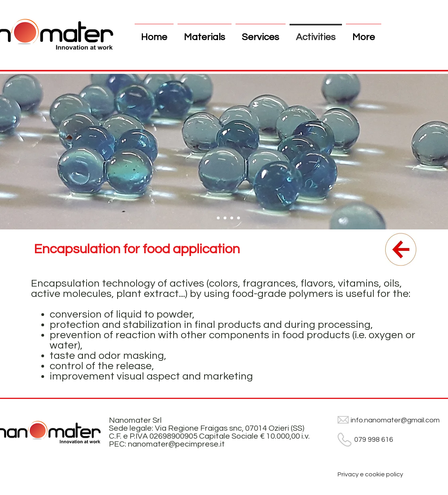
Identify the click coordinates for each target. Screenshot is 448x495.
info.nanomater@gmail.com (395, 420)
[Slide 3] (232, 218)
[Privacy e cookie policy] (370, 474)
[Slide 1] (218, 218)
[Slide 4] (238, 218)
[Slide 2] (225, 218)
